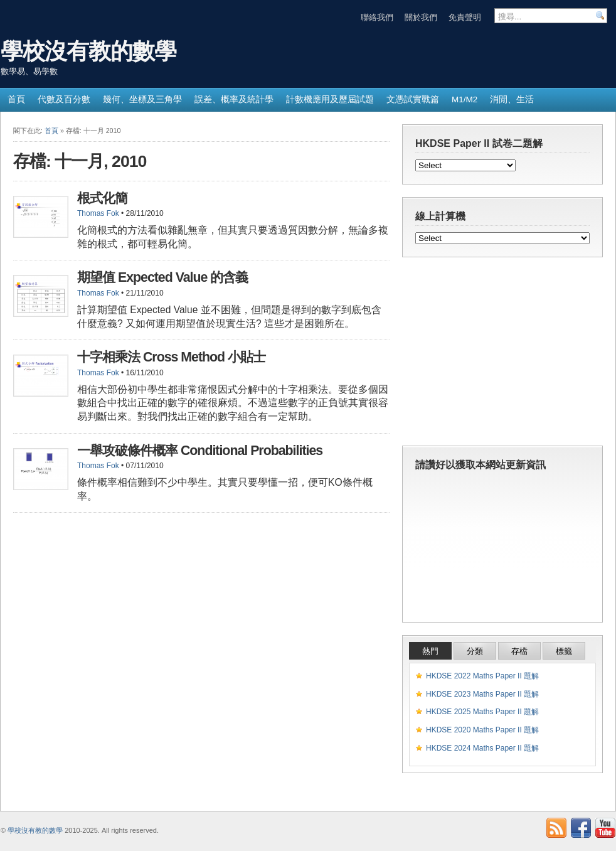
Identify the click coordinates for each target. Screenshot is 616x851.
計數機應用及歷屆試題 (330, 99)
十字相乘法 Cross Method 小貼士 (171, 357)
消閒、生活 (512, 99)
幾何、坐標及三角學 (142, 99)
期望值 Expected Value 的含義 (162, 277)
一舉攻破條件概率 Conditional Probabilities (200, 451)
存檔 (519, 651)
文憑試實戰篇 (413, 99)
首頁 (16, 99)
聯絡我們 (377, 17)
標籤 (564, 651)
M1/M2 (465, 99)
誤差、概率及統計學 (234, 99)
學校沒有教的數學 (88, 51)
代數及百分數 (64, 99)
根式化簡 (102, 198)
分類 (475, 651)
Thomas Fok (98, 213)
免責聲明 (465, 17)
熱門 (430, 651)
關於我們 (421, 17)
